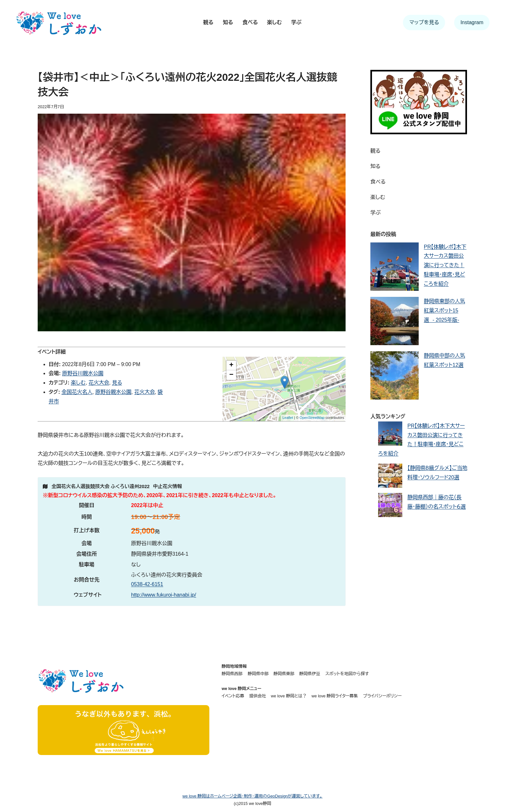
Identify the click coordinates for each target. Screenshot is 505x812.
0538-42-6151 (147, 584)
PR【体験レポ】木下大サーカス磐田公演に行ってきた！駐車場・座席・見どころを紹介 (445, 265)
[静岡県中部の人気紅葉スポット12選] (395, 377)
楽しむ (78, 383)
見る (117, 383)
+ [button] (231, 365)
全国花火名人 (77, 392)
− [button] (231, 375)
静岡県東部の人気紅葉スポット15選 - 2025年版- (444, 311)
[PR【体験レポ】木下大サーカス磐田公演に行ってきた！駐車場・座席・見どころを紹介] (395, 268)
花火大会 (99, 383)
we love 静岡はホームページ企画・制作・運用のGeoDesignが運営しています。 (253, 796)
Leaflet (288, 418)
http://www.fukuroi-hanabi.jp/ (164, 595)
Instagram (472, 22)
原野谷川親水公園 (83, 373)
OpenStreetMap (312, 418)
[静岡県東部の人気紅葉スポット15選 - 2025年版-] (395, 323)
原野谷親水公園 (113, 392)
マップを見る (424, 22)
